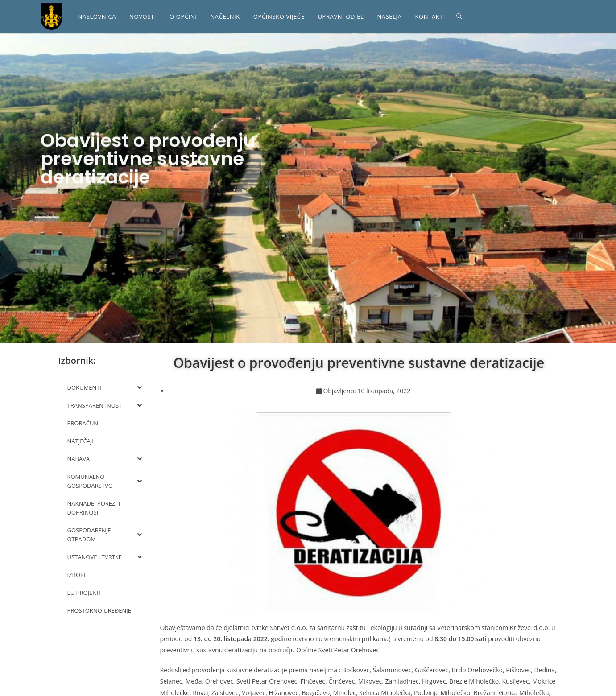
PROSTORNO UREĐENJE (99, 610)
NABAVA (105, 459)
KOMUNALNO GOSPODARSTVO (105, 481)
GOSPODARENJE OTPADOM (105, 535)
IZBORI (76, 575)
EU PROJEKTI (84, 593)
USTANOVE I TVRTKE (105, 557)
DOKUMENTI (105, 387)
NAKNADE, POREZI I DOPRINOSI (94, 508)
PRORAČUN (83, 423)
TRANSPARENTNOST (105, 405)
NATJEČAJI (81, 441)
